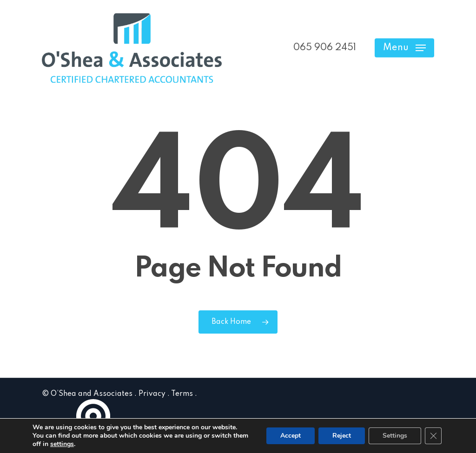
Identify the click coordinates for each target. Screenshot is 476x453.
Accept (291, 436)
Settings (395, 436)
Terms (182, 394)
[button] (404, 48)
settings (62, 444)
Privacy (152, 394)
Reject (342, 436)
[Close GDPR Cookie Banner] (433, 436)
